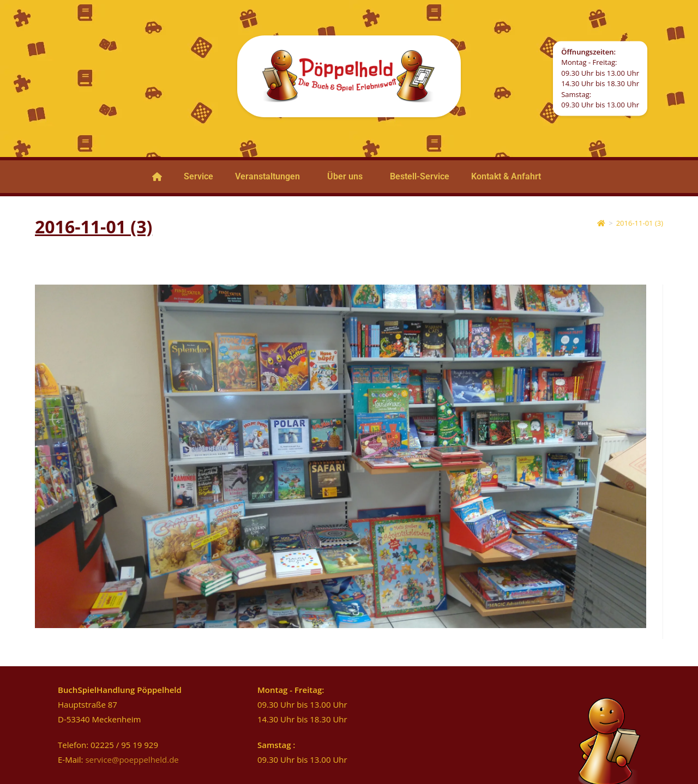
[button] (270, 177)
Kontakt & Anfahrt (506, 176)
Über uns (345, 176)
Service (198, 176)
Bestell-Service (420, 176)
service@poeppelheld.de (132, 759)
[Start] (601, 223)
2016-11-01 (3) (640, 223)
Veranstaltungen (267, 176)
